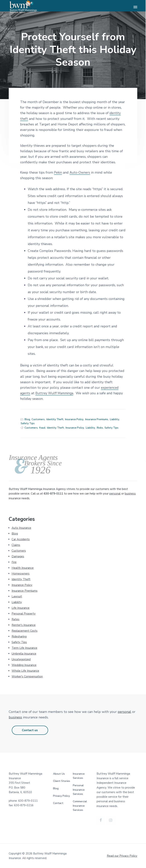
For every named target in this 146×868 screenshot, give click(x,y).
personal (115, 494)
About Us (59, 774)
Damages (18, 556)
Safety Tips (28, 423)
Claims (16, 545)
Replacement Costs (25, 631)
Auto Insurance (21, 528)
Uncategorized (21, 659)
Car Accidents (21, 539)
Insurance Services (79, 776)
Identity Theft (55, 419)
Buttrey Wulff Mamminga (56, 393)
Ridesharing (19, 636)
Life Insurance (21, 608)
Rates (15, 619)
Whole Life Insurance (25, 671)
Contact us (30, 730)
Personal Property (24, 614)
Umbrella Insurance (24, 654)
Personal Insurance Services (79, 790)
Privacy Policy (61, 796)
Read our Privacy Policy (122, 856)
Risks (100, 428)
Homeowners (21, 574)
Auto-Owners (81, 172)
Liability (115, 419)
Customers (38, 419)
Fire (14, 562)
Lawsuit (17, 596)
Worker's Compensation (27, 676)
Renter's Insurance (24, 625)
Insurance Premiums (97, 419)
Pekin (58, 172)
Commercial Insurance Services (80, 806)
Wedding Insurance (24, 665)
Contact (58, 803)
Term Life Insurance (24, 648)
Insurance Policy (74, 419)
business (130, 494)
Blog (27, 419)
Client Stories (62, 781)
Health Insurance (23, 568)
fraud (42, 428)
